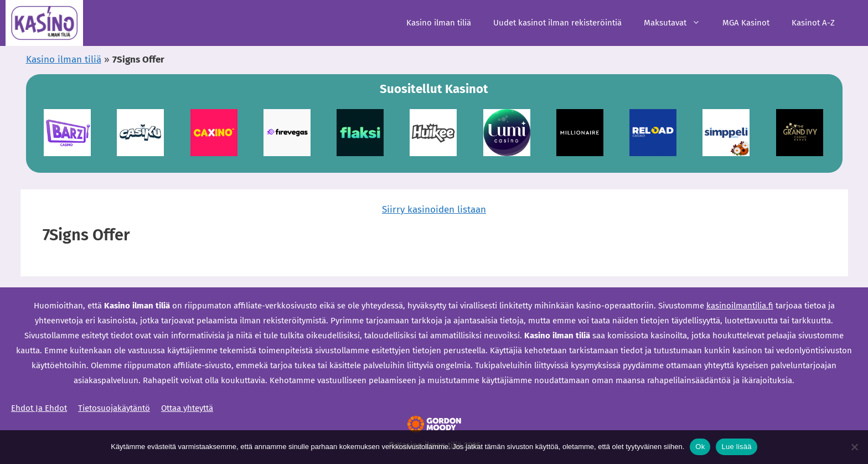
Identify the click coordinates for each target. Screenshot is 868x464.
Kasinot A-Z (813, 23)
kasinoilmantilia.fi (740, 306)
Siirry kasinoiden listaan (434, 210)
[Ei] (854, 447)
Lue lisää (736, 447)
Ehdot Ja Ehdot (39, 408)
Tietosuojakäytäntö (114, 408)
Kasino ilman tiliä (439, 23)
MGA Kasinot (746, 23)
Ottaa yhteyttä (187, 408)
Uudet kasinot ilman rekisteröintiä (557, 23)
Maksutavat (678, 23)
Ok (700, 447)
